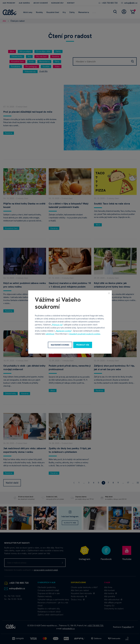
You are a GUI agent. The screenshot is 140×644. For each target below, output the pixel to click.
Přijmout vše (57, 325)
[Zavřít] (109, 293)
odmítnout (50, 334)
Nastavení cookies (64, 331)
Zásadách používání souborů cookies (85, 334)
